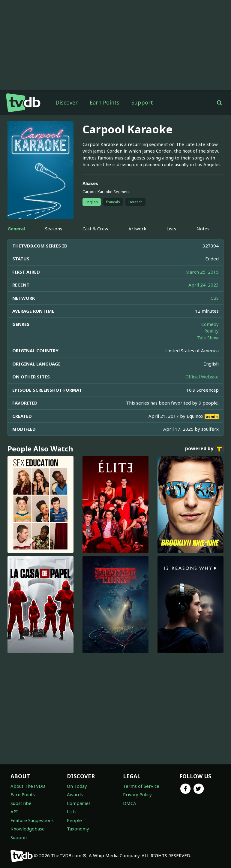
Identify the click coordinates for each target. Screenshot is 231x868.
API (14, 812)
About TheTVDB (28, 786)
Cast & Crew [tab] (95, 229)
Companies (79, 803)
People (74, 820)
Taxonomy (78, 829)
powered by (204, 449)
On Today (77, 786)
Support (142, 102)
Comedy (210, 324)
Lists (72, 812)
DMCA (130, 803)
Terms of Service (141, 786)
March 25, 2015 (202, 272)
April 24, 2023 (204, 285)
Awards (75, 794)
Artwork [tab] (137, 229)
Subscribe (21, 803)
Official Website (202, 377)
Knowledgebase (28, 829)
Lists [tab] (171, 229)
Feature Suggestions (32, 820)
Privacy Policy (137, 794)
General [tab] (16, 229)
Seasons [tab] (54, 229)
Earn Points (105, 102)
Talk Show (208, 338)
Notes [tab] (203, 229)
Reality (211, 331)
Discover (67, 102)
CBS (215, 298)
